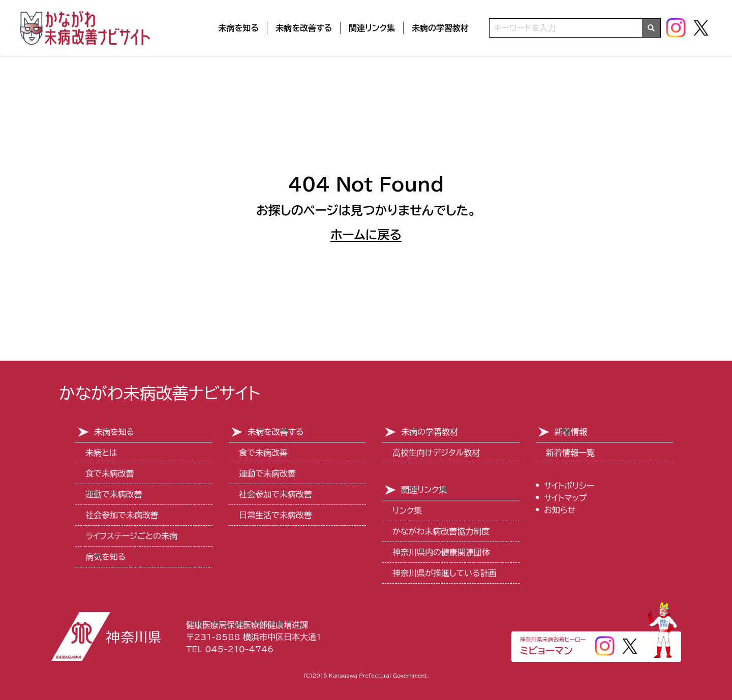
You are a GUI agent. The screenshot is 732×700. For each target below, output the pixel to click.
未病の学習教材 (440, 28)
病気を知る (105, 557)
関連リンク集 (372, 28)
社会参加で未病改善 (122, 515)
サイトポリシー (569, 486)
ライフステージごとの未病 (131, 536)
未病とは (101, 453)
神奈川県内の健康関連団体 (441, 552)
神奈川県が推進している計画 (444, 573)
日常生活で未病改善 (276, 515)
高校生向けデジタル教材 (436, 453)
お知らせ (560, 510)
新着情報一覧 (570, 453)
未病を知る (238, 28)
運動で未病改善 (114, 494)
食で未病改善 (110, 473)
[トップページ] (86, 28)
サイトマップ (565, 498)
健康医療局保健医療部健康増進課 (247, 625)
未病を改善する (304, 28)
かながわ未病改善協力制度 (441, 531)
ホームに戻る (366, 235)
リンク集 (407, 511)
